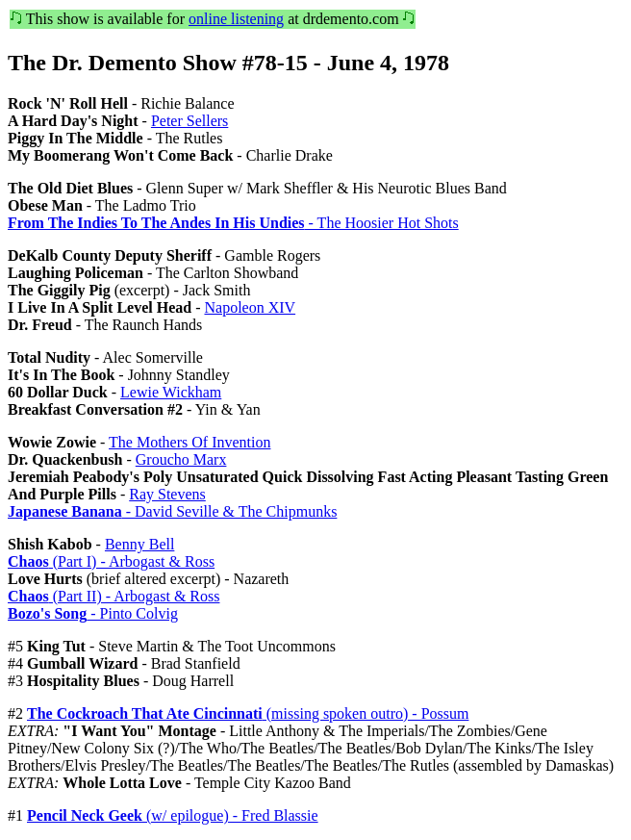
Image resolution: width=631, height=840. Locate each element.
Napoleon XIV (250, 307)
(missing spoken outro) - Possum (248, 713)
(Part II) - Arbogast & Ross (114, 596)
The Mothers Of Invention (189, 442)
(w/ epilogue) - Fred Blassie (173, 815)
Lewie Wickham (171, 392)
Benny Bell (139, 544)
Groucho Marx (181, 459)
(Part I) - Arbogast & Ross (111, 561)
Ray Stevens (167, 494)
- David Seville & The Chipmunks (172, 511)
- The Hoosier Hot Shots (233, 223)
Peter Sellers (189, 121)
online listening (236, 19)
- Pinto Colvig (93, 613)
